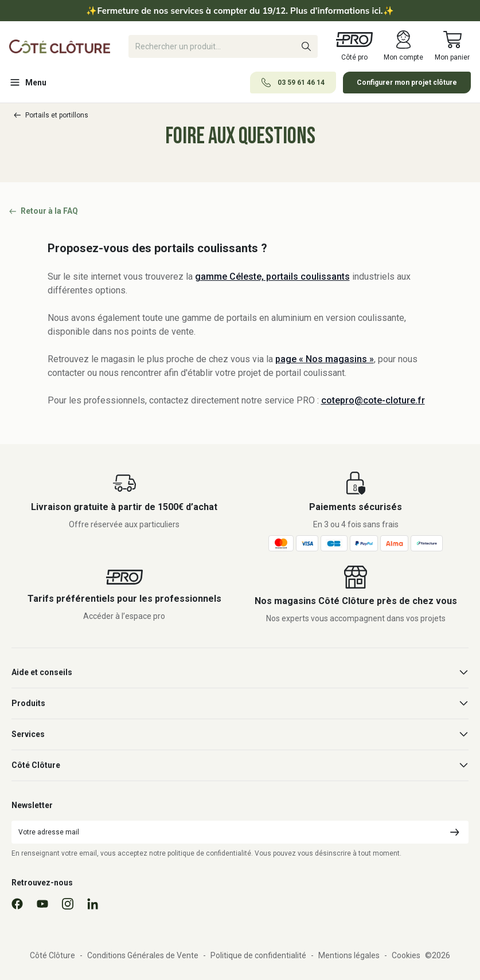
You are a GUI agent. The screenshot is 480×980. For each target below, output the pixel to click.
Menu (28, 83)
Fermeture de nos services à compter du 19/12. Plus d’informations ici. (240, 11)
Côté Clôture (240, 765)
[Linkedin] (93, 904)
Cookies (406, 955)
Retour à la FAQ (44, 211)
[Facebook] (17, 904)
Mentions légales (349, 955)
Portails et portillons (51, 115)
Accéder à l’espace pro (124, 616)
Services (240, 734)
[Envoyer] (455, 832)
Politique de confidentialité (258, 955)
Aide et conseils (240, 673)
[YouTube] (42, 904)
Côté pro (354, 46)
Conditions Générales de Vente (143, 955)
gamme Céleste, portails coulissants (272, 277)
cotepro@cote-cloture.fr (373, 400)
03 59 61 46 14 (293, 83)
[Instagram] (68, 904)
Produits (240, 703)
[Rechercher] (223, 46)
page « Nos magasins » (325, 359)
